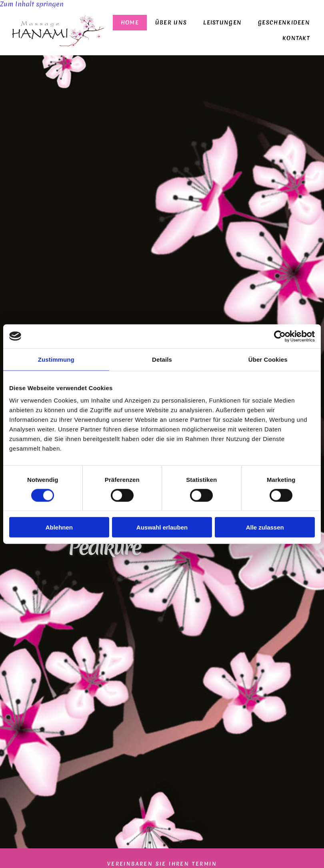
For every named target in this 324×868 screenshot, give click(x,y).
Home (138, 23)
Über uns (178, 23)
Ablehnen (59, 527)
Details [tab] (162, 359)
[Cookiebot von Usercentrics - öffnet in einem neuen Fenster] (280, 336)
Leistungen (227, 23)
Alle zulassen (265, 527)
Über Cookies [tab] (268, 359)
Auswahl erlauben (162, 527)
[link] (226, 23)
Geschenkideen (286, 23)
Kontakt (297, 39)
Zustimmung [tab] (56, 359)
